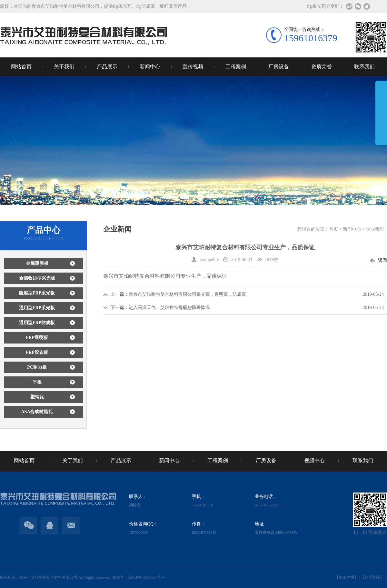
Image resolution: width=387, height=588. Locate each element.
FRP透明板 (37, 338)
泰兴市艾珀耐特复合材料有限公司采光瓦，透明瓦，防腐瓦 (187, 294)
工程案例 (236, 67)
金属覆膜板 (37, 263)
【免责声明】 (346, 577)
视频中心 (314, 460)
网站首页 (21, 67)
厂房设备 (279, 67)
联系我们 (364, 67)
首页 (333, 229)
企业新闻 (375, 229)
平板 (37, 382)
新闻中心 (150, 67)
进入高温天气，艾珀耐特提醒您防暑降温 (169, 308)
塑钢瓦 (37, 397)
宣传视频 (193, 67)
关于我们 (64, 67)
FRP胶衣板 (37, 352)
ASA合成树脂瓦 (37, 412)
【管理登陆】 (372, 577)
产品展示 (107, 67)
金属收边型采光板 (37, 278)
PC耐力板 (37, 367)
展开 (381, 117)
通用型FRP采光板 (37, 308)
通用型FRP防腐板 (37, 323)
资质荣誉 (322, 67)
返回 (382, 260)
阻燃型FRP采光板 (37, 293)
